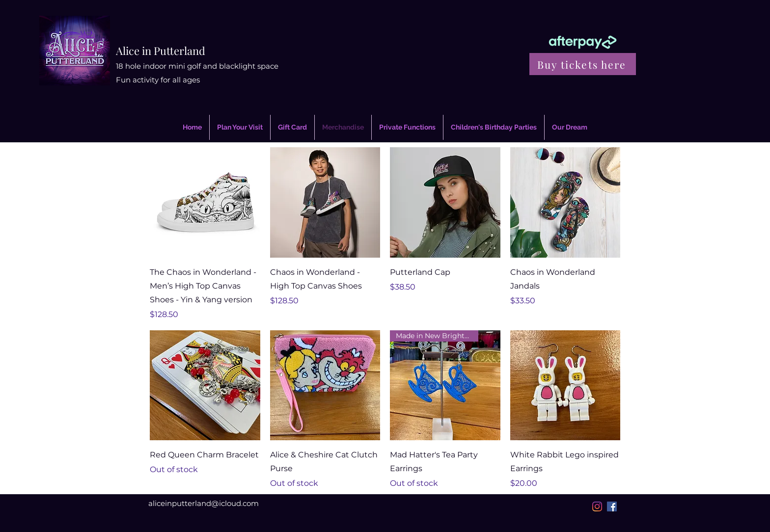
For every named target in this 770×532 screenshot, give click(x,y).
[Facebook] (612, 506)
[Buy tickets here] (583, 64)
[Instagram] (597, 506)
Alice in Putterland (161, 51)
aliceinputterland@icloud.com (204, 503)
